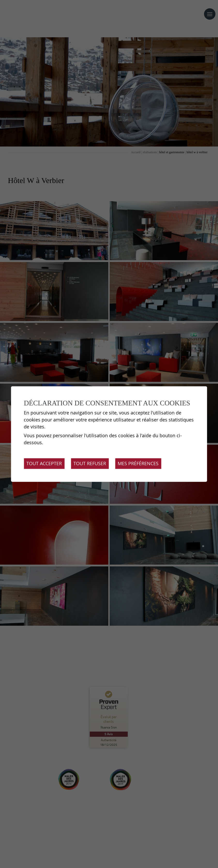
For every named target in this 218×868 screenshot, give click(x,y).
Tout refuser (90, 463)
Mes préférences (138, 463)
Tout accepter (44, 463)
